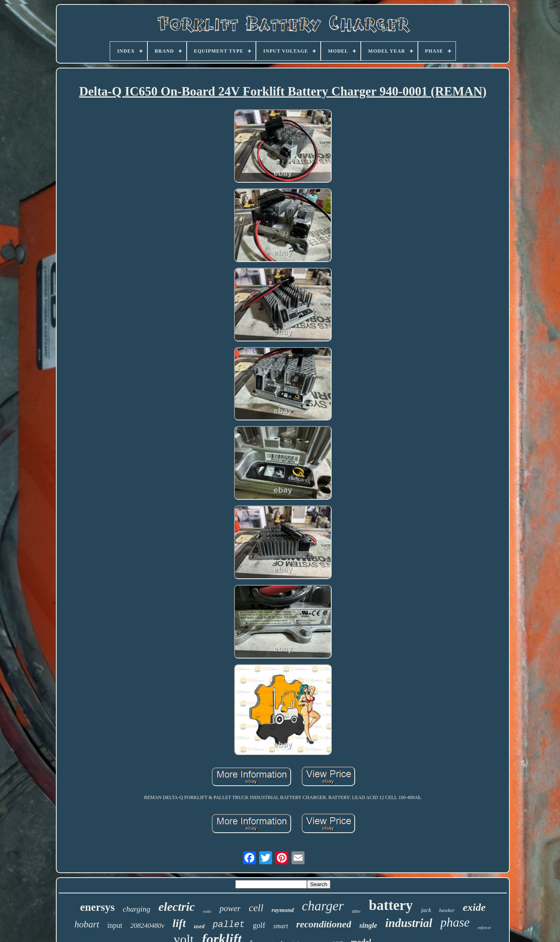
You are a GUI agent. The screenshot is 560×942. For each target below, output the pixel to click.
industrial (409, 923)
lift (179, 923)
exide (474, 907)
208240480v (147, 926)
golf (259, 925)
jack (426, 910)
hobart (87, 924)
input (115, 925)
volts (207, 911)
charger (323, 906)
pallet (229, 925)
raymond (282, 910)
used (199, 926)
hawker (447, 910)
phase (455, 922)
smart (281, 926)
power (230, 908)
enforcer (485, 928)
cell (256, 908)
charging (136, 909)
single (368, 925)
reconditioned (324, 924)
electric (177, 907)
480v (356, 911)
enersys (97, 907)
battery (391, 905)
